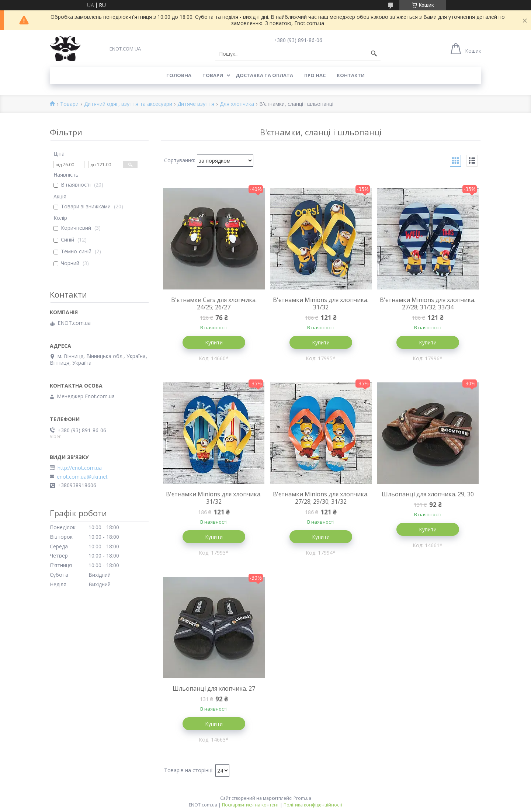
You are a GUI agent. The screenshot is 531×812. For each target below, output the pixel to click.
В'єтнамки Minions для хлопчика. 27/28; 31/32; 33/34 (428, 303)
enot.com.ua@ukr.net (82, 477)
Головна (179, 75)
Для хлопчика (237, 104)
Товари (213, 75)
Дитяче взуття (196, 104)
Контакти (351, 75)
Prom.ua (302, 798)
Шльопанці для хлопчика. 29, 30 (428, 494)
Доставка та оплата (264, 75)
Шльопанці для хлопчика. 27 (214, 688)
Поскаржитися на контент (250, 805)
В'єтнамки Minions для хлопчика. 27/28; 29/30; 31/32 (321, 498)
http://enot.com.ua (80, 468)
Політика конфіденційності (313, 805)
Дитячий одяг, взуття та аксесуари (128, 104)
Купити (214, 342)
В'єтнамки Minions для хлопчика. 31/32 (321, 303)
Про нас (315, 75)
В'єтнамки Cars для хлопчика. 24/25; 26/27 (214, 303)
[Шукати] (374, 54)
